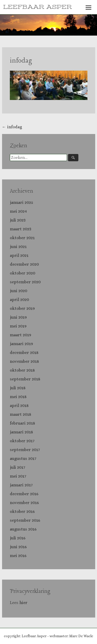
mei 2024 (18, 211)
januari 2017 (21, 485)
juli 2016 (18, 538)
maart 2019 (20, 335)
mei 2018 (18, 397)
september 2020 (25, 282)
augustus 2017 (23, 458)
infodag (21, 61)
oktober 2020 (23, 273)
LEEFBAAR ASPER (38, 7)
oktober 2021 (22, 238)
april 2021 (19, 255)
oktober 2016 (22, 511)
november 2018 (24, 361)
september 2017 (25, 450)
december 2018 (24, 353)
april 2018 (19, 405)
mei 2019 (18, 326)
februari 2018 (23, 423)
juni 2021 (18, 247)
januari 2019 (21, 344)
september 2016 (25, 520)
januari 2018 (21, 432)
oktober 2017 (22, 441)
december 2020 (24, 264)
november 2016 (24, 503)
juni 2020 (18, 291)
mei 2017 (18, 476)
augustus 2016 (23, 529)
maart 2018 (21, 414)
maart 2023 (21, 229)
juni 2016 (18, 547)
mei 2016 (18, 556)
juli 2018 (18, 388)
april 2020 (19, 300)
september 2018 (25, 379)
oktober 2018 (22, 370)
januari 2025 (21, 202)
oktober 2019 (22, 308)
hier (24, 603)
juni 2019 (18, 317)
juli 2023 (18, 220)
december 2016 (24, 494)
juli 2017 (17, 467)
